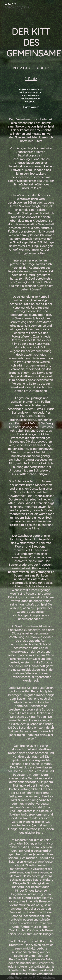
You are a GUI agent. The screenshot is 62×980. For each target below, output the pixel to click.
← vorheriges (11, 978)
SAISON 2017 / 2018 (15, 5)
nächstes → (52, 978)
